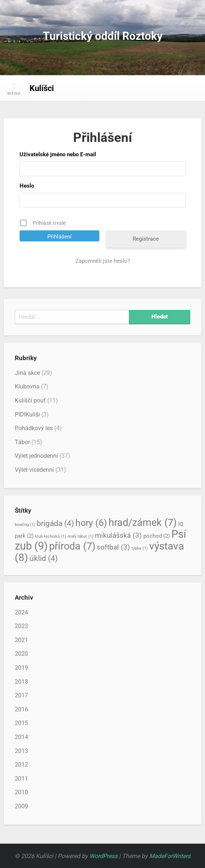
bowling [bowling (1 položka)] (25, 525)
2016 (21, 709)
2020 (21, 654)
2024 (21, 612)
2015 (21, 723)
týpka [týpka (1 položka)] (140, 548)
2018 (21, 682)
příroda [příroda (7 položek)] (72, 546)
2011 (21, 779)
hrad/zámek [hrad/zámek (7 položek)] (143, 523)
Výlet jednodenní (36, 456)
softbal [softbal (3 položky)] (113, 547)
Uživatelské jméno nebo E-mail (58, 154)
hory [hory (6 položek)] (91, 523)
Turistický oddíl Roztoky (103, 36)
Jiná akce (27, 373)
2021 (21, 640)
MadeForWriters (170, 856)
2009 (21, 806)
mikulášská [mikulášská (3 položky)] (118, 536)
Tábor (22, 442)
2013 (21, 751)
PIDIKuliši (27, 414)
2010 (21, 792)
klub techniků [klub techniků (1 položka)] (51, 536)
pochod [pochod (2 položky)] (157, 536)
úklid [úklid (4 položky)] (44, 558)
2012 (21, 765)
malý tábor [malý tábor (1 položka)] (81, 536)
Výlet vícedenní (34, 470)
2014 (21, 737)
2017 (21, 695)
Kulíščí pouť (30, 400)
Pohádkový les (34, 428)
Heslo (27, 186)
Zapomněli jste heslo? (103, 261)
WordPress (103, 856)
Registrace (146, 239)
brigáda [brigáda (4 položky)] (55, 523)
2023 (21, 626)
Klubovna (27, 386)
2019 (21, 668)
